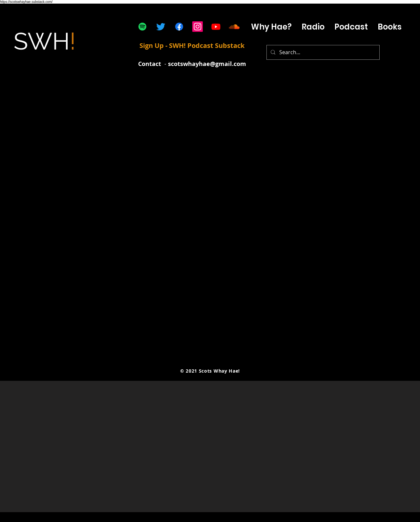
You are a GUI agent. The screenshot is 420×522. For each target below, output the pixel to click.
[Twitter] (161, 27)
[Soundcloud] (234, 27)
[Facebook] (179, 27)
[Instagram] (198, 27)
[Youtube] (216, 27)
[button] (351, 27)
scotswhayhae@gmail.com (207, 64)
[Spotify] (142, 27)
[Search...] (322, 52)
